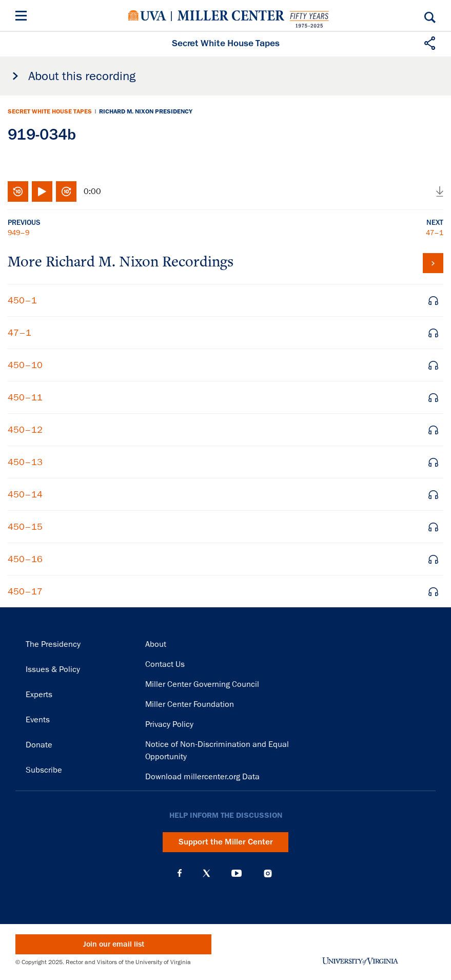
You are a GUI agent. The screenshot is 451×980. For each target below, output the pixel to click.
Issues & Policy (53, 669)
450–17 (25, 591)
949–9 (18, 233)
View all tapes (433, 263)
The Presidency (53, 644)
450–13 (25, 462)
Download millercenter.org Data (202, 777)
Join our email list (114, 944)
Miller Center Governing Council (202, 684)
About (156, 644)
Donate (39, 745)
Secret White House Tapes (50, 111)
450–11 (25, 397)
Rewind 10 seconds (18, 191)
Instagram (268, 873)
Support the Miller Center (226, 842)
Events (38, 720)
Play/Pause (42, 191)
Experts (39, 695)
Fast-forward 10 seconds (66, 191)
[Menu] (23, 17)
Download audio (440, 191)
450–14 (25, 494)
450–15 (25, 527)
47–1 (435, 233)
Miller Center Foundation (190, 704)
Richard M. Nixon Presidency (146, 111)
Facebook (180, 873)
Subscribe (44, 770)
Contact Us (165, 664)
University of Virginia (147, 15)
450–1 (22, 300)
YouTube (237, 873)
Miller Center (231, 15)
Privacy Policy (169, 724)
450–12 (25, 430)
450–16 (25, 559)
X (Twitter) (207, 873)
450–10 (25, 365)
